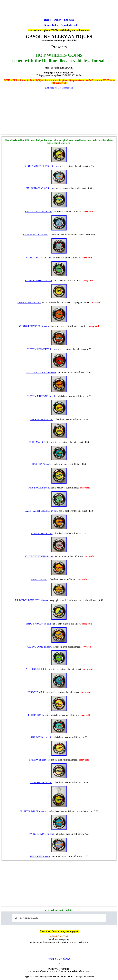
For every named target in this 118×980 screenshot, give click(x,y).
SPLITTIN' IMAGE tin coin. (33, 811)
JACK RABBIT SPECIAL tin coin (41, 511)
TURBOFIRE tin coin (40, 856)
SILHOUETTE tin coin (41, 782)
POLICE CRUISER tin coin (39, 669)
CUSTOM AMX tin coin (29, 302)
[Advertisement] (59, 9)
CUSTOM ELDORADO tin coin (41, 372)
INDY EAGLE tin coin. (39, 488)
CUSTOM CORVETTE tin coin (42, 349)
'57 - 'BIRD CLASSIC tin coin (40, 188)
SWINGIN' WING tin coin (41, 834)
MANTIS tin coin (39, 579)
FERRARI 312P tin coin (42, 419)
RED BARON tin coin (39, 715)
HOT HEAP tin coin (42, 464)
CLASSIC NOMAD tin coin (39, 281)
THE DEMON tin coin (41, 737)
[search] (59, 918)
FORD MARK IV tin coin (41, 442)
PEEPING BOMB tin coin (39, 647)
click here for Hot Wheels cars (59, 88)
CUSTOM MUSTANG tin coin (42, 396)
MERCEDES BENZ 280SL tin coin (32, 600)
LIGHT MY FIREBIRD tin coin (39, 556)
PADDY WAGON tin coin (39, 624)
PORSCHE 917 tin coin (39, 692)
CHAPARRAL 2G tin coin (36, 235)
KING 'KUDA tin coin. (42, 533)
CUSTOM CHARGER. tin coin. (35, 326)
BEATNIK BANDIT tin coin (38, 212)
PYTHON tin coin (37, 760)
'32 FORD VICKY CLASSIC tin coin (41, 166)
